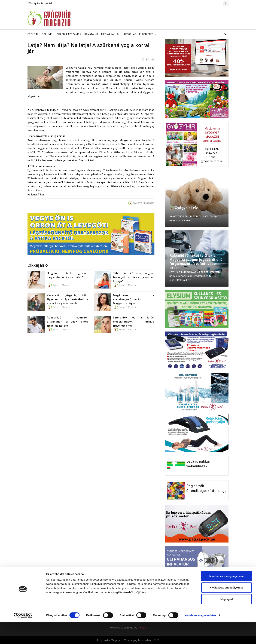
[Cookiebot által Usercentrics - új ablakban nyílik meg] (23, 637)
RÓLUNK (47, 34)
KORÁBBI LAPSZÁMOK (68, 34)
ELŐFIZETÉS (148, 34)
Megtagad (227, 621)
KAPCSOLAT (129, 34)
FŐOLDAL (33, 34)
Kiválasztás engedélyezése (227, 609)
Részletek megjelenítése (200, 637)
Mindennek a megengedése (226, 598)
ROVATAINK (91, 34)
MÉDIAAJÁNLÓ (110, 34)
